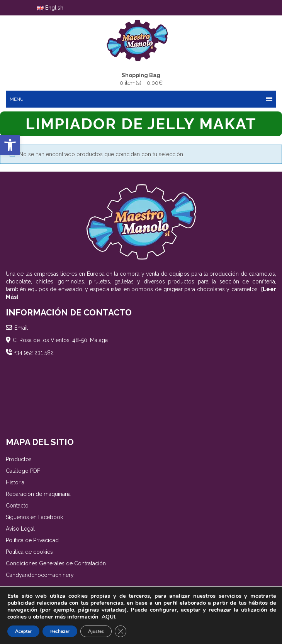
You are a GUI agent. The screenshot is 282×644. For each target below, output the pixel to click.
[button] (10, 145)
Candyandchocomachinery (40, 575)
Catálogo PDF (23, 471)
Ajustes (96, 631)
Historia (15, 482)
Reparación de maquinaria (38, 494)
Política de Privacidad (32, 540)
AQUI (108, 617)
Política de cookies (29, 552)
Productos (19, 459)
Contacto (17, 506)
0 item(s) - (141, 79)
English (50, 8)
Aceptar (23, 631)
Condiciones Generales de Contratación (56, 563)
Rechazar (60, 631)
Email (21, 328)
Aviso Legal (20, 529)
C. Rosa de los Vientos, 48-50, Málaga (60, 340)
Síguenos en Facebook (34, 517)
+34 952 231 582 (34, 352)
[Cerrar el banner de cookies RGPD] (121, 631)
